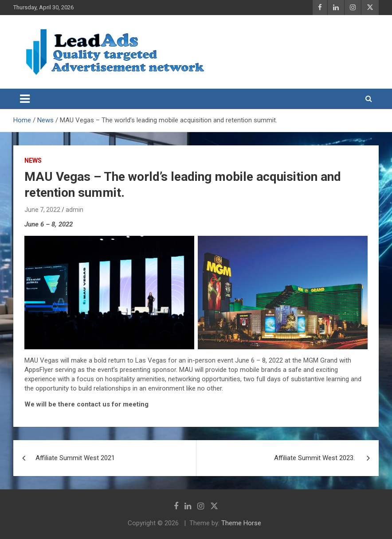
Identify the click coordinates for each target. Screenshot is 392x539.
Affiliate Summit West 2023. (315, 458)
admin (74, 210)
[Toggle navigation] (25, 99)
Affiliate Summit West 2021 (75, 458)
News (33, 160)
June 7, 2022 (42, 210)
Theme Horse (241, 523)
